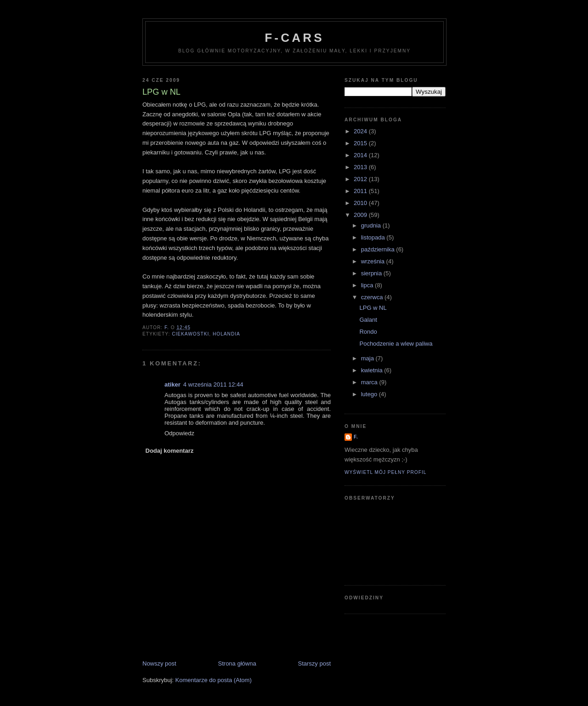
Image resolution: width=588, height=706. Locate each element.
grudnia (372, 225)
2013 (361, 167)
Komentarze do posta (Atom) (214, 680)
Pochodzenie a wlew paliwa (396, 344)
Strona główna (237, 663)
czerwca (373, 297)
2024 (361, 131)
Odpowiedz (179, 433)
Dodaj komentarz (170, 451)
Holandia (226, 334)
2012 (361, 179)
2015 (361, 143)
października (379, 249)
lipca (368, 285)
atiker (172, 384)
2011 (361, 191)
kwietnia (373, 370)
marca (370, 382)
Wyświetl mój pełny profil (385, 472)
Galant (368, 320)
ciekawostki (190, 334)
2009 (361, 215)
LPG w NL (373, 308)
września (374, 261)
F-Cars (294, 38)
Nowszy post (159, 663)
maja (368, 358)
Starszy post (314, 663)
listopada (374, 237)
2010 (361, 203)
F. (356, 437)
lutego (370, 394)
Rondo (368, 332)
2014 (361, 155)
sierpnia (372, 273)
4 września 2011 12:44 (213, 384)
